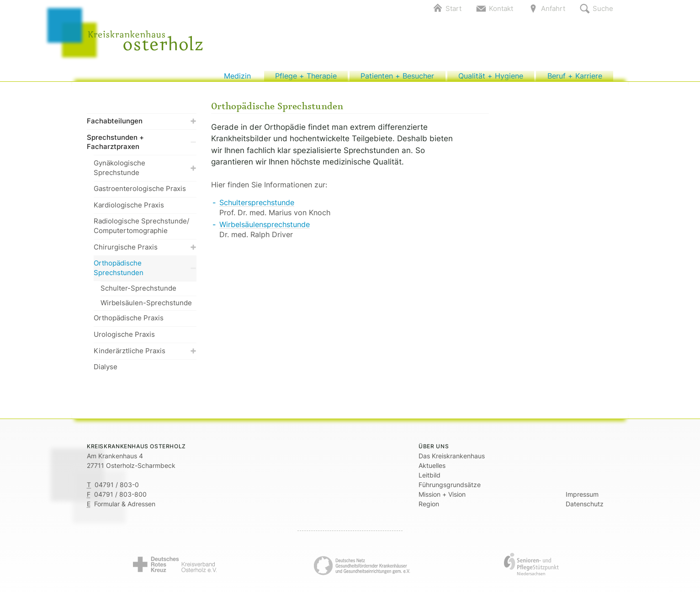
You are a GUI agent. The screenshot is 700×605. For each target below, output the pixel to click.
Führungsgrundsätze (450, 490)
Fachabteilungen (142, 126)
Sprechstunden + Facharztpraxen (142, 147)
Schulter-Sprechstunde (138, 293)
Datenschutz (585, 509)
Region (429, 509)
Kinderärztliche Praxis (145, 355)
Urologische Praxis (124, 339)
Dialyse (106, 372)
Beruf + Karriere (575, 78)
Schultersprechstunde (257, 207)
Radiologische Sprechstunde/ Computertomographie (141, 231)
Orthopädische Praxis (129, 323)
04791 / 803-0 (117, 490)
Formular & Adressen (125, 509)
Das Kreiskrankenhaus (452, 461)
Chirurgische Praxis (145, 252)
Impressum (582, 499)
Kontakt (501, 8)
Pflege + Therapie (306, 78)
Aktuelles (432, 470)
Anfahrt (553, 8)
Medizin (238, 78)
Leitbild (430, 480)
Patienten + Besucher (398, 78)
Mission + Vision (442, 499)
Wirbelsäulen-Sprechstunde (146, 307)
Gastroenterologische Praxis (140, 194)
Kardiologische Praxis (129, 210)
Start (453, 8)
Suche (603, 8)
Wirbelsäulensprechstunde (265, 229)
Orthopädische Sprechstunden (145, 273)
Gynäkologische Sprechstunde (145, 172)
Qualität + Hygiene (491, 78)
